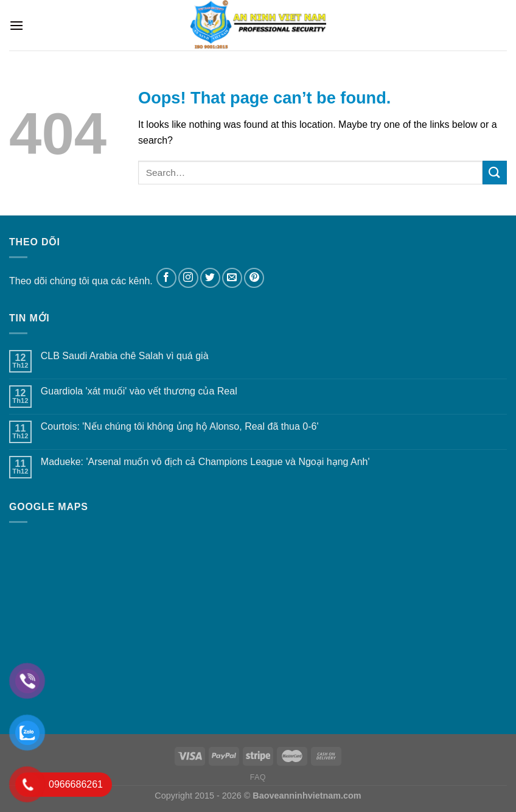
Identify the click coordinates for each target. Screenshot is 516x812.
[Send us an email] (232, 278)
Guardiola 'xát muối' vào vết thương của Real (139, 391)
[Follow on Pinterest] (254, 278)
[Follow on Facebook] (166, 278)
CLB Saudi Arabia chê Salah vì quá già (125, 356)
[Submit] (495, 173)
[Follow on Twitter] (210, 278)
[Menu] (16, 25)
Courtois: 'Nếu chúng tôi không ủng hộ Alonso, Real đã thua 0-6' (180, 426)
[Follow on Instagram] (188, 278)
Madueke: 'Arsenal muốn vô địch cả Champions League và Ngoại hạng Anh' (205, 462)
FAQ (258, 777)
